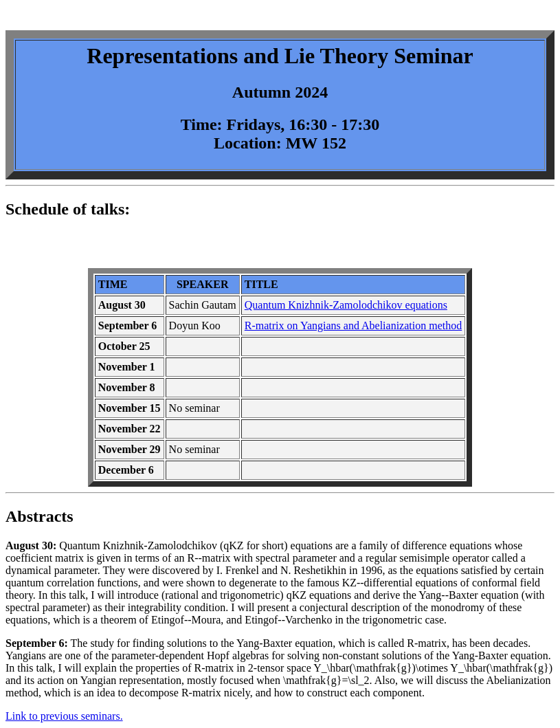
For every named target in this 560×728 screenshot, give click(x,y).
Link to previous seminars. (64, 716)
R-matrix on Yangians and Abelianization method (353, 326)
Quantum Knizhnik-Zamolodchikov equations (346, 305)
